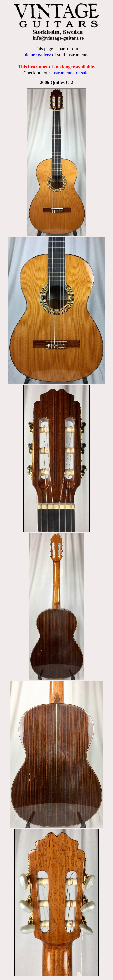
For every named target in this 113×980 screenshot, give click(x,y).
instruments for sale (70, 73)
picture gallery (37, 55)
